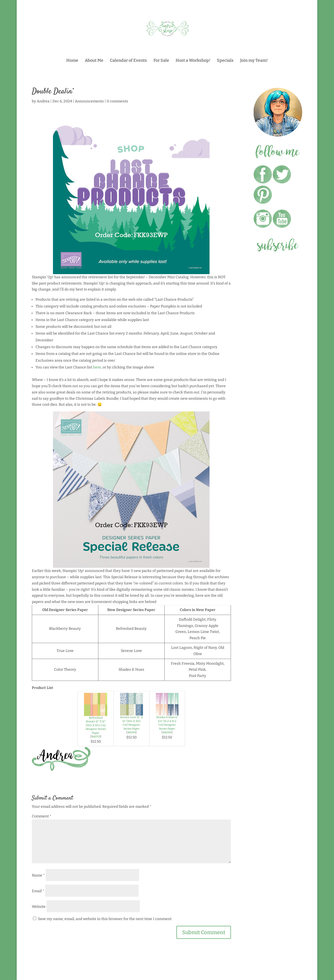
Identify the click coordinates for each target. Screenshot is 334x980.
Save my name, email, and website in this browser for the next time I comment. (105, 919)
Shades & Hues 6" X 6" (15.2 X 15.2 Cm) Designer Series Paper (167, 723)
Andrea (43, 101)
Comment (42, 816)
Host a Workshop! (193, 61)
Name (38, 875)
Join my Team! (254, 61)
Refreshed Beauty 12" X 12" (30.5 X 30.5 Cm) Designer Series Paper (96, 725)
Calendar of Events (128, 61)
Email (38, 891)
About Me (94, 61)
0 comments (117, 101)
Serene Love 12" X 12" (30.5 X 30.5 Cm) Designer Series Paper (131, 723)
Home (72, 61)
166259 (96, 736)
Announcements (89, 101)
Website (39, 907)
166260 (167, 732)
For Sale (161, 61)
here (97, 367)
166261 (132, 732)
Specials (225, 61)
